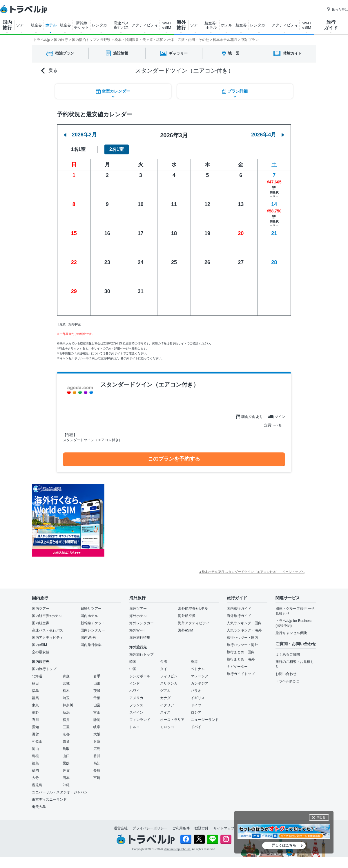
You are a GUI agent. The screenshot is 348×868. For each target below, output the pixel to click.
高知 (97, 763)
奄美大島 (39, 807)
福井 (66, 720)
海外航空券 (187, 616)
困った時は (337, 9)
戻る (49, 71)
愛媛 (66, 763)
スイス (165, 712)
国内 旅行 (7, 25)
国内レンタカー (93, 630)
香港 (194, 662)
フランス (136, 705)
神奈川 (68, 705)
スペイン (136, 712)
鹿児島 (37, 785)
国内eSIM (39, 645)
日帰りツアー (91, 609)
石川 (35, 720)
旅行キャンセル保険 (291, 633)
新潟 (66, 712)
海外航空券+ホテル (193, 609)
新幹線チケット (93, 623)
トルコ (135, 727)
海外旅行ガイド (239, 616)
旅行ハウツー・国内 (242, 638)
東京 (35, 705)
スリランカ (169, 683)
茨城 (97, 691)
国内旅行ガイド (239, 609)
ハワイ (135, 691)
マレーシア (200, 676)
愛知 (35, 727)
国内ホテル (89, 616)
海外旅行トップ (142, 654)
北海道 (37, 676)
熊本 (66, 778)
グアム (165, 691)
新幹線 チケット (81, 25)
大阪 (97, 734)
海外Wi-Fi (137, 630)
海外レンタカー (142, 623)
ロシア (196, 712)
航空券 (36, 25)
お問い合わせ (286, 674)
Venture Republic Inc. (178, 849)
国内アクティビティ (48, 638)
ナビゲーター (237, 667)
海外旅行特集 (140, 638)
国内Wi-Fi (88, 638)
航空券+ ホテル (211, 25)
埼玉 (66, 698)
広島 (97, 749)
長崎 (97, 770)
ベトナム (198, 669)
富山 (97, 712)
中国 (133, 669)
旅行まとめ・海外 (241, 659)
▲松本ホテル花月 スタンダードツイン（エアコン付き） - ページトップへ (252, 572)
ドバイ (196, 727)
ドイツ (196, 705)
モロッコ (167, 727)
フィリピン (169, 676)
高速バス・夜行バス (48, 630)
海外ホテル (138, 616)
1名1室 (78, 149)
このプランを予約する (174, 459)
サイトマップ (224, 828)
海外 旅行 (181, 25)
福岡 (35, 770)
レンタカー (101, 25)
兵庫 (97, 741)
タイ (164, 669)
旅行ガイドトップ (241, 674)
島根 (35, 756)
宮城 (66, 683)
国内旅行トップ (44, 669)
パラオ (196, 691)
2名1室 (117, 149)
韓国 (133, 662)
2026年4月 (268, 135)
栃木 (66, 691)
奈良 (66, 741)
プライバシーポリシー (150, 828)
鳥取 (66, 749)
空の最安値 (41, 652)
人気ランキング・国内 (244, 623)
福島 (35, 691)
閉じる (321, 817)
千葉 (97, 698)
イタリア (167, 705)
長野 (35, 712)
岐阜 (97, 727)
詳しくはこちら (284, 845)
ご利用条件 (181, 828)
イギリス (198, 698)
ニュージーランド (205, 720)
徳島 (35, 763)
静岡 (97, 720)
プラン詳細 (235, 91)
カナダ (165, 698)
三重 (66, 727)
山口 (66, 756)
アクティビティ (145, 25)
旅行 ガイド (331, 25)
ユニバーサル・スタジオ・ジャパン (60, 792)
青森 (66, 676)
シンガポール (140, 676)
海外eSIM (186, 630)
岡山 (35, 749)
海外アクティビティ (194, 623)
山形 (97, 683)
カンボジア (200, 683)
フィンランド (140, 720)
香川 (97, 756)
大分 (35, 778)
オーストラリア (172, 720)
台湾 (164, 662)
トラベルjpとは (287, 681)
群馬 (35, 698)
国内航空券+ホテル (47, 616)
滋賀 (35, 734)
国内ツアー (41, 609)
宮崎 (97, 778)
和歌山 (37, 741)
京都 (66, 734)
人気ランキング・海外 (244, 630)
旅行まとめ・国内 (241, 652)
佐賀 (66, 770)
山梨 (97, 705)
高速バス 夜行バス (121, 25)
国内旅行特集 (91, 645)
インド (135, 683)
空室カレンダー (113, 91)
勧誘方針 (202, 828)
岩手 (97, 676)
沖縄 (66, 785)
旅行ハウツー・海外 (242, 645)
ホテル (51, 25)
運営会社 (121, 828)
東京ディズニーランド (49, 800)
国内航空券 (41, 623)
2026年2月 (80, 135)
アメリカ (136, 698)
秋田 (35, 683)
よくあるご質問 (288, 654)
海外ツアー (138, 609)
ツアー (22, 25)
